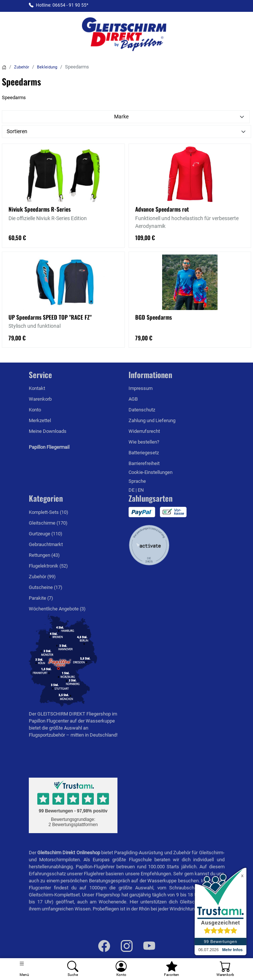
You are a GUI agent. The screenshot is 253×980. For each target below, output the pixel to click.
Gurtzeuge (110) (46, 534)
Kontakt (37, 388)
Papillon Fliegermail (49, 447)
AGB (133, 399)
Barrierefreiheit (144, 463)
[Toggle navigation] (24, 969)
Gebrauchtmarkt (46, 544)
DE (132, 490)
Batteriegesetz (144, 453)
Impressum (141, 388)
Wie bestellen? (144, 442)
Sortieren (17, 131)
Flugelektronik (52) (48, 566)
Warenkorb (40, 399)
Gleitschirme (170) (48, 523)
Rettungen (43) (44, 555)
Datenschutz (142, 410)
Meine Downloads (48, 431)
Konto (35, 410)
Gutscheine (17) (46, 587)
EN (141, 490)
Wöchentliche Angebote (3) (57, 609)
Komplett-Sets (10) (49, 512)
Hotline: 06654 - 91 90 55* (62, 5)
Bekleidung (47, 67)
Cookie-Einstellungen (151, 472)
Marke (121, 117)
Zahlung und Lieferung (152, 420)
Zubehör (22, 67)
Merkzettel (40, 420)
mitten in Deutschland (93, 735)
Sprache (137, 481)
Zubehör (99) (42, 577)
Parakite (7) (41, 598)
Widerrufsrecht (144, 431)
